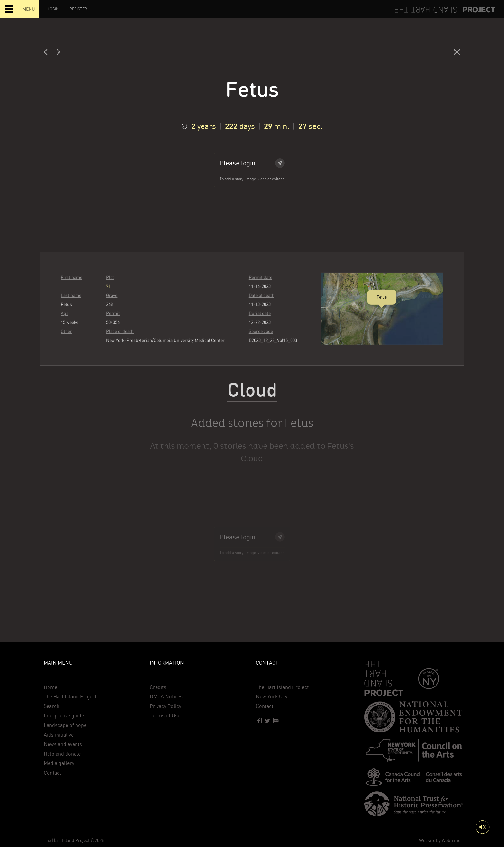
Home (50, 687)
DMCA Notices (166, 697)
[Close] (457, 54)
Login (53, 9)
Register (78, 9)
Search (52, 706)
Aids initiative (59, 735)
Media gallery (59, 763)
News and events (63, 744)
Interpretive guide (64, 716)
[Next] (59, 54)
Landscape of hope (65, 725)
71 (108, 299)
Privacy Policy (166, 706)
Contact (52, 773)
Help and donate (62, 754)
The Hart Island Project (70, 697)
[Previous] (48, 54)
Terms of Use (165, 716)
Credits (158, 687)
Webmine (451, 840)
